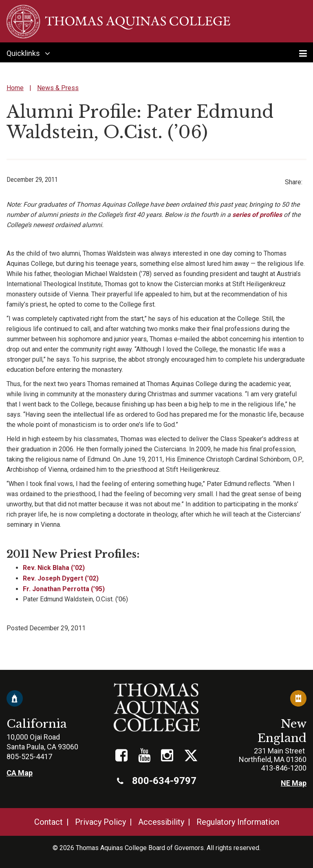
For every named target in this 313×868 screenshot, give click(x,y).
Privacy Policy (100, 822)
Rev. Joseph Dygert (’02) (61, 578)
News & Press (58, 88)
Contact (48, 822)
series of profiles (257, 215)
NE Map (294, 783)
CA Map (20, 773)
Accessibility (161, 822)
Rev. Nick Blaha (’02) (54, 568)
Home (15, 88)
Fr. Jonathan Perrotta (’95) (64, 589)
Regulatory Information (238, 822)
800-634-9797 (157, 781)
